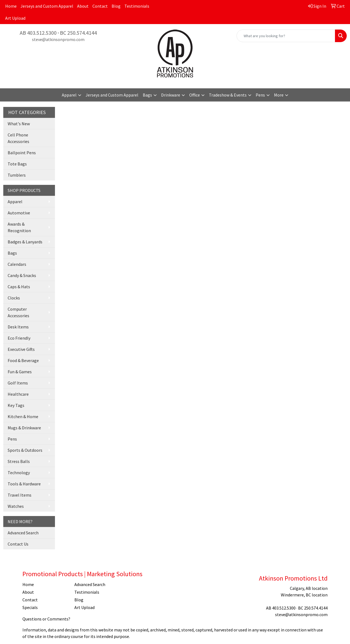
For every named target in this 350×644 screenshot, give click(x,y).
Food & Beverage (23, 360)
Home (11, 6)
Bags (147, 95)
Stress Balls (19, 461)
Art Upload (15, 18)
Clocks (14, 298)
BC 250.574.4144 (78, 33)
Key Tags (16, 405)
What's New (19, 124)
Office (195, 95)
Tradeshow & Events (228, 95)
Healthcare (18, 394)
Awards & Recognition (19, 227)
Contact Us (18, 544)
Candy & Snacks (22, 275)
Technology (19, 473)
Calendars (17, 264)
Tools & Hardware (24, 484)
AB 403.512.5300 (38, 33)
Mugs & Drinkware (24, 428)
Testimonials (137, 6)
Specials (30, 607)
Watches (16, 506)
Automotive (19, 213)
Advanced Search (23, 533)
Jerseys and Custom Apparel (47, 6)
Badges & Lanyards (25, 242)
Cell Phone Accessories (18, 138)
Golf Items (18, 383)
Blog (116, 6)
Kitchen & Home (23, 416)
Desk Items (18, 327)
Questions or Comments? (46, 619)
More (279, 95)
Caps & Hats (19, 287)
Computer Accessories (18, 312)
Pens (260, 95)
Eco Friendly (19, 338)
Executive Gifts (21, 349)
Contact (100, 6)
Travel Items (20, 495)
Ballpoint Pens (22, 153)
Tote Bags (17, 164)
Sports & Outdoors (25, 450)
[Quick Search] (286, 36)
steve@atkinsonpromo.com (58, 39)
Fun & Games (20, 372)
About (83, 6)
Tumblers (17, 175)
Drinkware (171, 95)
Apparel (69, 95)
